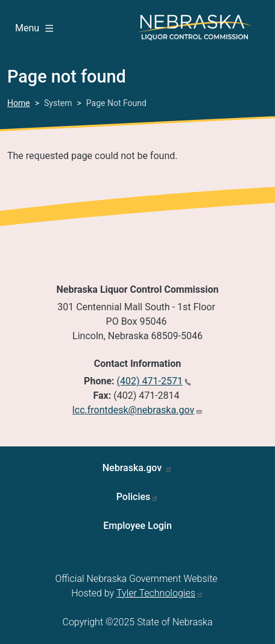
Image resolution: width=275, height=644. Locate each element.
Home (19, 103)
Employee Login (137, 526)
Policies (134, 497)
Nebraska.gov (134, 468)
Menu (34, 28)
